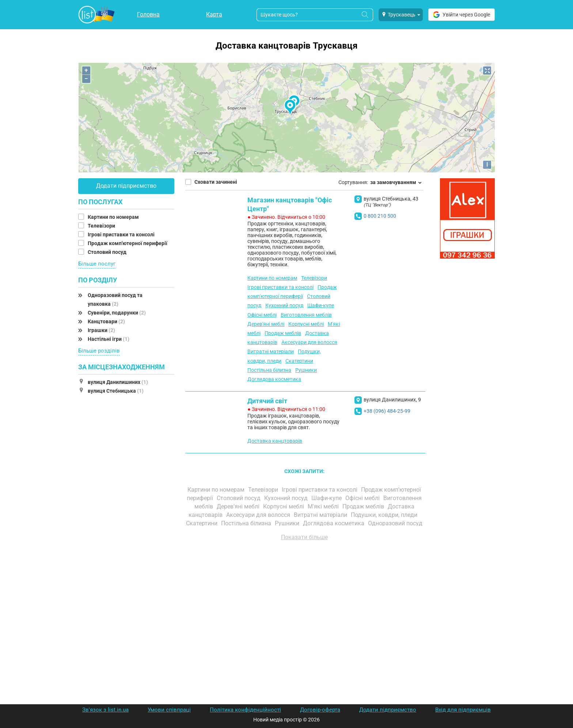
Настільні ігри (109, 339)
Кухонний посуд (284, 305)
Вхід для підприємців (463, 710)
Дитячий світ (267, 401)
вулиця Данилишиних (118, 382)
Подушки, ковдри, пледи (385, 515)
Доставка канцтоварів (275, 441)
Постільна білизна (269, 370)
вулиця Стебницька (116, 391)
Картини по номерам (114, 217)
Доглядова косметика (274, 379)
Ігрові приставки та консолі (122, 235)
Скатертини (299, 361)
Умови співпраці (169, 710)
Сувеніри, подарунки (117, 313)
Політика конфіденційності (245, 710)
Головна (148, 14)
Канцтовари (106, 321)
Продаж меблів (283, 333)
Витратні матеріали (271, 351)
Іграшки (101, 330)
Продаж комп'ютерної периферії (128, 243)
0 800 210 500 (380, 216)
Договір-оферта (320, 710)
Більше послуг (97, 264)
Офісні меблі (262, 315)
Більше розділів (99, 351)
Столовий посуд (108, 252)
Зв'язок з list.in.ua (105, 710)
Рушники (306, 370)
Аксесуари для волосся (309, 342)
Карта (214, 14)
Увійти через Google (462, 15)
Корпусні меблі (306, 324)
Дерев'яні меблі (266, 324)
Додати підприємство (126, 186)
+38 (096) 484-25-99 (387, 411)
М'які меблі (324, 506)
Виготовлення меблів (306, 315)
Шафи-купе (321, 305)
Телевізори (102, 226)
